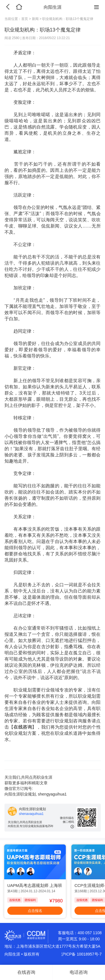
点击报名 (35, 911)
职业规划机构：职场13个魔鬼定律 (68, 19)
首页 (25, 19)
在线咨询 (23, 727)
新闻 (35, 19)
